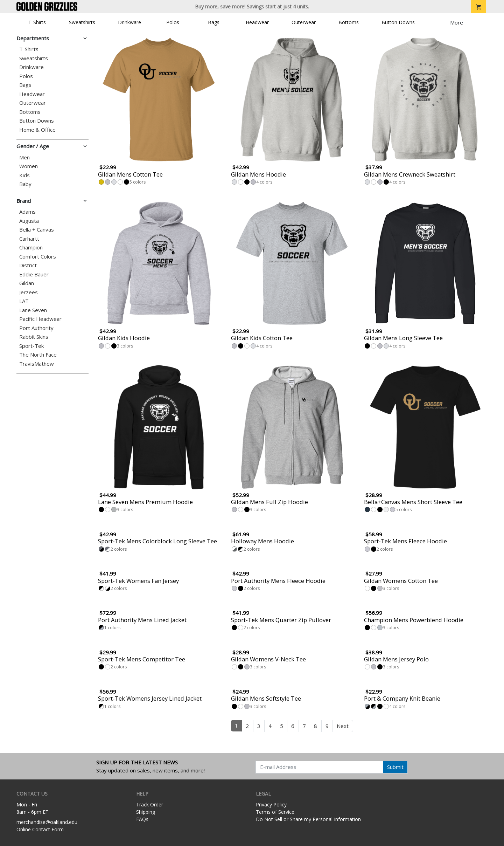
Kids (24, 175)
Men (24, 157)
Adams (27, 212)
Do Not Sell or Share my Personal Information (308, 819)
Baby (25, 184)
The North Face (38, 355)
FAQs (142, 819)
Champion (31, 247)
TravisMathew (37, 364)
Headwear (257, 22)
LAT (24, 301)
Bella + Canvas (37, 230)
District (28, 265)
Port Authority (36, 328)
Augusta (29, 221)
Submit (395, 767)
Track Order (150, 804)
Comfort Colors (38, 257)
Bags (214, 22)
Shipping (146, 812)
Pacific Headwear (40, 319)
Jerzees (29, 292)
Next (343, 726)
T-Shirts (37, 22)
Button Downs (398, 22)
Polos (173, 22)
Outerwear (304, 22)
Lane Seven (33, 310)
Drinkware (129, 22)
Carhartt (29, 239)
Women (29, 166)
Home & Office (37, 130)
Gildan (27, 283)
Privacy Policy (271, 804)
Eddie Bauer (34, 274)
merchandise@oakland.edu (47, 822)
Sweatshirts (82, 22)
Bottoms (349, 22)
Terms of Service (275, 812)
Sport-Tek (31, 346)
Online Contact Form (40, 829)
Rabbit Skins (34, 337)
